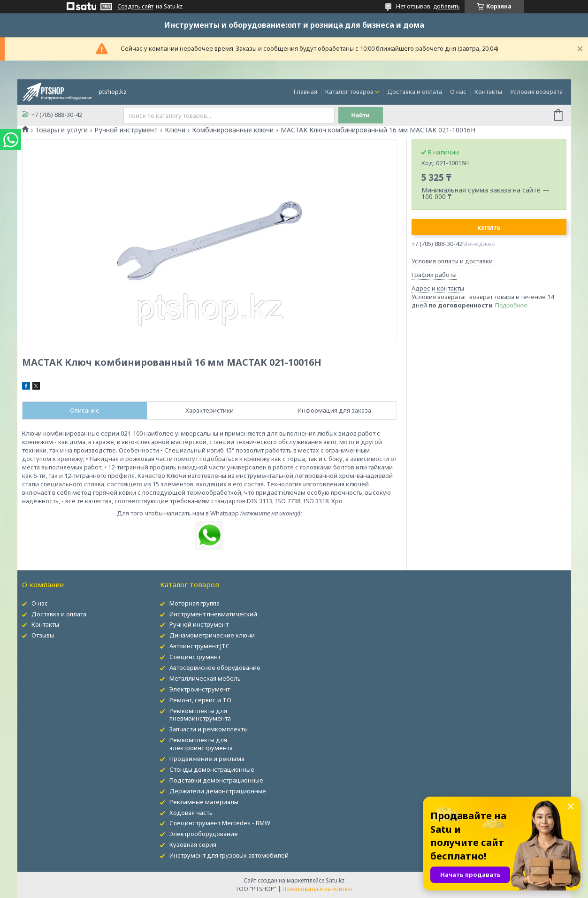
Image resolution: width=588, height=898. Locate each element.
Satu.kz (335, 880)
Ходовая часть (191, 813)
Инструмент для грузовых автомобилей (229, 855)
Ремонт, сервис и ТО (200, 700)
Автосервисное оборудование (215, 668)
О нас (458, 92)
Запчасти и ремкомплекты (209, 729)
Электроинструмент (200, 689)
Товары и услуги (61, 130)
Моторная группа (195, 603)
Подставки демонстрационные (216, 780)
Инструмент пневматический (213, 614)
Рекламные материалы (204, 802)
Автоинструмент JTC (199, 646)
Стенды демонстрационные (212, 769)
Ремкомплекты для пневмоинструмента (200, 715)
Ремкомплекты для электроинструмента (201, 744)
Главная (305, 92)
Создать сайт (135, 7)
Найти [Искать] (361, 115)
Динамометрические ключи (212, 635)
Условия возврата (536, 92)
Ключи (175, 130)
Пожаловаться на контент (318, 889)
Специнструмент (195, 657)
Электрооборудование (204, 834)
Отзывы (43, 635)
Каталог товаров (349, 92)
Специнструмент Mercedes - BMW (220, 823)
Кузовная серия (193, 844)
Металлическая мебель (205, 678)
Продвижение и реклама (207, 759)
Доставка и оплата (415, 92)
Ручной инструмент (126, 130)
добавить (447, 6)
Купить (489, 228)
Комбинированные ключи (233, 130)
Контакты (488, 92)
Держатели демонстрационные (218, 791)
